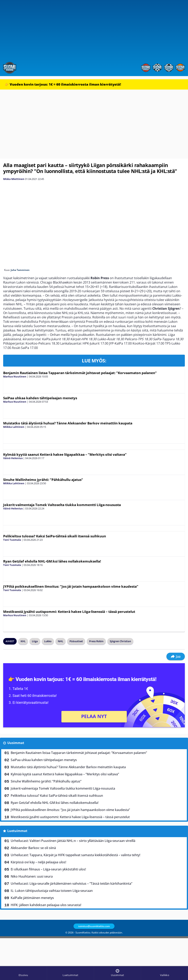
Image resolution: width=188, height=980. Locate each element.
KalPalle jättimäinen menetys (32, 898)
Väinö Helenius (13, 458)
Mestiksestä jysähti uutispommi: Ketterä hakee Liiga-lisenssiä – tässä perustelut (69, 612)
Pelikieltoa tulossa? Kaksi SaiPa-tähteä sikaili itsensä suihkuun (55, 536)
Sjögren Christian (120, 641)
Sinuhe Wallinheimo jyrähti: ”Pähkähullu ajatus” (43, 480)
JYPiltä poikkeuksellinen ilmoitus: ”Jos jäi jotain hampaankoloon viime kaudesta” (71, 586)
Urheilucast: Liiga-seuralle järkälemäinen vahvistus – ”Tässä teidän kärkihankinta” (72, 884)
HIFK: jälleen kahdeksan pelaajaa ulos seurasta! (46, 905)
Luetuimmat (17, 831)
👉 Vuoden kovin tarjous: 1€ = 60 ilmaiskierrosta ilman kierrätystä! (63, 84)
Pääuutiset (76, 641)
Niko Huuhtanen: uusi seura (32, 876)
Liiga (35, 641)
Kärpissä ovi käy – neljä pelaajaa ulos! (38, 862)
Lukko (48, 641)
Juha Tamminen (20, 270)
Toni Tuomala (12, 540)
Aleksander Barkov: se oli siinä (33, 848)
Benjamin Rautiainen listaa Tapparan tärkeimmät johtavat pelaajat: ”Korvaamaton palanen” (80, 373)
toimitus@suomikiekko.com (94, 926)
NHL (61, 641)
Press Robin (96, 641)
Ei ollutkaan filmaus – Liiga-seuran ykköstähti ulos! (48, 869)
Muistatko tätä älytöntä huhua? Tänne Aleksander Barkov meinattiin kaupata (68, 423)
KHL (23, 641)
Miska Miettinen (14, 179)
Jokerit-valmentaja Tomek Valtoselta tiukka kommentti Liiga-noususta (62, 505)
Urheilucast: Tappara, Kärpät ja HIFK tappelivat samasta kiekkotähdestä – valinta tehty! (75, 855)
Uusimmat (16, 743)
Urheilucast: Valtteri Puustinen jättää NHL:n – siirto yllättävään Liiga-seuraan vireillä (73, 841)
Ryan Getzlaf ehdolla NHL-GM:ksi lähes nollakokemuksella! (52, 561)
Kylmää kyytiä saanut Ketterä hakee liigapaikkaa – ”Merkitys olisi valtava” (65, 454)
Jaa (176, 656)
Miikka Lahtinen (14, 427)
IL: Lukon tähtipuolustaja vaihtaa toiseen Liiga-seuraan (52, 891)
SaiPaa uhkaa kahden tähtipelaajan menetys (40, 398)
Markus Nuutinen (15, 376)
